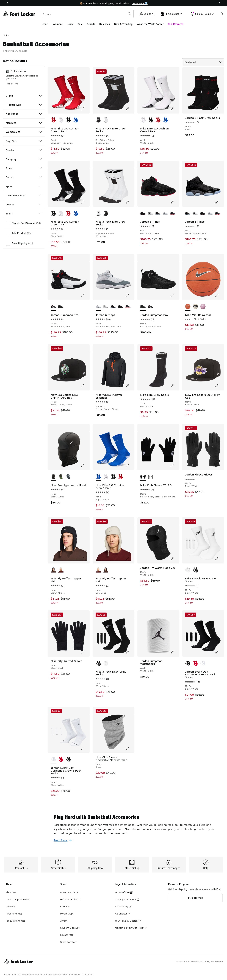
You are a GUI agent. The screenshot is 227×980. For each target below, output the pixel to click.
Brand (24, 96)
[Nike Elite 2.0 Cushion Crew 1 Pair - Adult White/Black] (61, 120)
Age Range (24, 114)
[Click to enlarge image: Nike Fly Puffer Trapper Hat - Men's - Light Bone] (130, 559)
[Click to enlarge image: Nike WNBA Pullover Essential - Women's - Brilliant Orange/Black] (130, 386)
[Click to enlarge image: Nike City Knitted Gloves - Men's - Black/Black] (85, 652)
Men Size (24, 123)
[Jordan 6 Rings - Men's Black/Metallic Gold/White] (151, 213)
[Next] (220, 3)
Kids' (71, 24)
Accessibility (123, 906)
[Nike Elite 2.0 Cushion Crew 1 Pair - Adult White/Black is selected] (143, 120)
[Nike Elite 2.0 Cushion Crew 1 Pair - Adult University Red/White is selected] (53, 120)
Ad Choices (123, 914)
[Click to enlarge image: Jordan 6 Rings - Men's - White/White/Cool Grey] (130, 295)
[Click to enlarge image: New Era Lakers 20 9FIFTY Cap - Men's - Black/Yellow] (219, 386)
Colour (24, 177)
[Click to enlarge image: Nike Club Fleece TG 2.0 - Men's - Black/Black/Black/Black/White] (175, 466)
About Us (11, 892)
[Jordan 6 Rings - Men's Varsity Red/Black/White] (173, 213)
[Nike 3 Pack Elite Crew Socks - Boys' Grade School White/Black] (106, 120)
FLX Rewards (176, 24)
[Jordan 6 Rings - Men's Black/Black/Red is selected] (143, 213)
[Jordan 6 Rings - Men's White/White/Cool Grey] (165, 213)
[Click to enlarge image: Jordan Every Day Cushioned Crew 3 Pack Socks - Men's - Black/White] (219, 652)
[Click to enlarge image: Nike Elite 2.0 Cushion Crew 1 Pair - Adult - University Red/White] (85, 109)
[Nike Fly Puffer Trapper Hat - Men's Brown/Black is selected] (53, 570)
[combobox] (87, 14)
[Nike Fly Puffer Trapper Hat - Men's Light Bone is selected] (98, 570)
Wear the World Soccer (150, 24)
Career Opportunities (17, 899)
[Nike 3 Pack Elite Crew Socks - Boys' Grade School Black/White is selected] (98, 120)
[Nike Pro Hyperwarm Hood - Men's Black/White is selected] (53, 477)
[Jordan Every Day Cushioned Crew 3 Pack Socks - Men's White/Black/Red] (195, 663)
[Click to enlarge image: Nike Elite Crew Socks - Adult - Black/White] (175, 386)
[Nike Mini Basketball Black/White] (195, 307)
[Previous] (7, 3)
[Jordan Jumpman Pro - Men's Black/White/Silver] (61, 307)
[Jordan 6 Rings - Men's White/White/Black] (158, 213)
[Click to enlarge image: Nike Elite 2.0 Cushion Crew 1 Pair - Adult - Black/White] (85, 202)
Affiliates (11, 906)
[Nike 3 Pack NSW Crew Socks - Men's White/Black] (195, 570)
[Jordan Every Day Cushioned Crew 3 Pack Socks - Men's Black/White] (203, 663)
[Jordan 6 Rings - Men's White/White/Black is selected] (188, 213)
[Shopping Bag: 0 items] (221, 14)
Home (6, 35)
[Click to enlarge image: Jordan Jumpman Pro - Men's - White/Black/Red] (85, 295)
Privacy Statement (127, 899)
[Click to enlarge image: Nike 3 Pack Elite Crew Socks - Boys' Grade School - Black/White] (130, 109)
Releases (105, 24)
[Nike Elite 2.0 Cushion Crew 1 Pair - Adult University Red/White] (158, 120)
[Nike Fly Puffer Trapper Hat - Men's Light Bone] (61, 570)
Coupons (65, 906)
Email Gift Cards (69, 892)
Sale (80, 24)
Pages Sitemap (14, 914)
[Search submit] (129, 14)
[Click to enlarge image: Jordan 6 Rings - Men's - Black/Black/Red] (175, 202)
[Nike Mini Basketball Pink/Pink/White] (203, 307)
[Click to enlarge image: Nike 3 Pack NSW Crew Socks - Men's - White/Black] (130, 652)
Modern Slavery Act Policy (131, 928)
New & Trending (123, 24)
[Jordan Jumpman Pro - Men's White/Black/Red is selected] (53, 307)
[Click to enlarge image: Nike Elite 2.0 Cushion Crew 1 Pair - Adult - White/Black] (175, 109)
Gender (24, 150)
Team (24, 213)
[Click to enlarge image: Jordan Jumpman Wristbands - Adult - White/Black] (175, 652)
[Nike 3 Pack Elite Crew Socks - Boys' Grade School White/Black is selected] (98, 213)
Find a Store (12, 84)
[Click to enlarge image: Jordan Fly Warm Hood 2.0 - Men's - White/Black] (175, 559)
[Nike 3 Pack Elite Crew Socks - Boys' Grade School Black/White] (106, 213)
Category (24, 159)
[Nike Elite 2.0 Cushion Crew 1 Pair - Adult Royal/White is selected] (98, 477)
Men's (45, 24)
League (24, 204)
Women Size (24, 132)
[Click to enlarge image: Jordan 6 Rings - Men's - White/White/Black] (219, 202)
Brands (91, 24)
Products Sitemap (16, 921)
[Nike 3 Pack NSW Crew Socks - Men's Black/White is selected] (188, 570)
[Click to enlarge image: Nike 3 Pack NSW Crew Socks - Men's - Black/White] (219, 559)
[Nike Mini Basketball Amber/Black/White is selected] (188, 307)
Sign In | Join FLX (202, 14)
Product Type (24, 105)
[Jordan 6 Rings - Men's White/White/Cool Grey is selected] (98, 307)
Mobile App (67, 914)
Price (24, 168)
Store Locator (68, 942)
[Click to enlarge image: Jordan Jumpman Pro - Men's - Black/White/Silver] (175, 295)
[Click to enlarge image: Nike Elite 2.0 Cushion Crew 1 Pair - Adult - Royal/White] (130, 466)
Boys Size (24, 141)
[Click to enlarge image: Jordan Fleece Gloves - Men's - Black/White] (219, 466)
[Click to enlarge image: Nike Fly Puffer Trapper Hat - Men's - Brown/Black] (85, 559)
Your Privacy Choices (128, 921)
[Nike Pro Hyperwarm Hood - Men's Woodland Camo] (61, 477)
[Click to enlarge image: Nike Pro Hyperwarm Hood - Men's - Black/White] (85, 466)
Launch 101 (67, 935)
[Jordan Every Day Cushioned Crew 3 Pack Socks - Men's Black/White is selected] (188, 663)
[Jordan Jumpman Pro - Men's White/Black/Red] (151, 307)
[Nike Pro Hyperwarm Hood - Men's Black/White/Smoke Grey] (68, 477)
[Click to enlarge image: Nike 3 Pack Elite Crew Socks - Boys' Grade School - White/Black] (130, 202)
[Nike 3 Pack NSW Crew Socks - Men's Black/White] (106, 663)
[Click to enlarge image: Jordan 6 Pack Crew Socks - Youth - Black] (219, 109)
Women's (58, 24)
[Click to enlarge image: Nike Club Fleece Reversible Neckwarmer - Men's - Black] (130, 748)
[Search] (87, 14)
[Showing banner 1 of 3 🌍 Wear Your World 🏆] (113, 3)
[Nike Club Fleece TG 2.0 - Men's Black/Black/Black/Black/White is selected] (143, 477)
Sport (24, 186)
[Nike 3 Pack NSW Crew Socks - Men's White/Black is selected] (98, 663)
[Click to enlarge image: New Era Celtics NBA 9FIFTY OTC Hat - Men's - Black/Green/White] (85, 386)
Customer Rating (24, 195)
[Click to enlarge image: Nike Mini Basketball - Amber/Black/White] (219, 295)
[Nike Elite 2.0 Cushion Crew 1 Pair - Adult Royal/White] (76, 120)
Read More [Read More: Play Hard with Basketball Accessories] (63, 840)
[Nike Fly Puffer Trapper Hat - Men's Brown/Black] (106, 570)
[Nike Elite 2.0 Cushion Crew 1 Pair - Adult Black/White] (68, 120)
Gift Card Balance (70, 899)
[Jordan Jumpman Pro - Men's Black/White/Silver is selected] (143, 307)
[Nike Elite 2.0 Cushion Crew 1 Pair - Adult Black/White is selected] (53, 213)
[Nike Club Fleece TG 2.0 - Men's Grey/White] (151, 477)
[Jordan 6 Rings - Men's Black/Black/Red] (203, 213)
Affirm (64, 921)
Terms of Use (124, 892)
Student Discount (70, 928)
